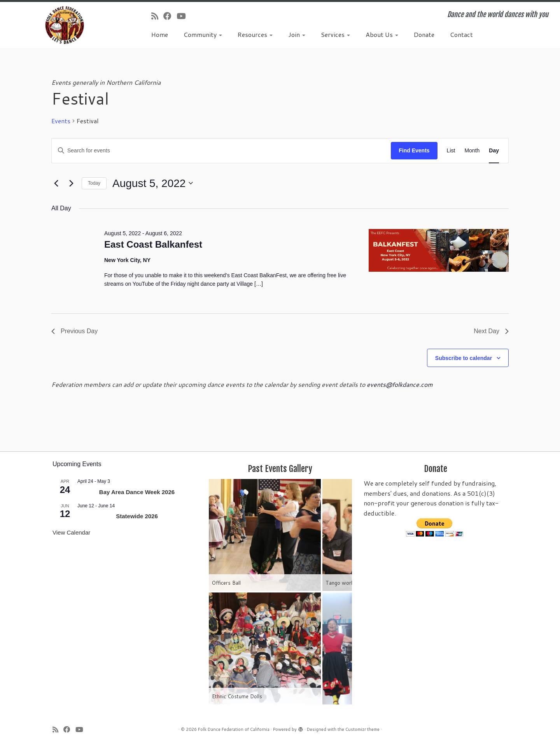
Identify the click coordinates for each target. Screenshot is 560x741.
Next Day (491, 331)
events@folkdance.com (400, 384)
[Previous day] (56, 183)
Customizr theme (362, 729)
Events (61, 121)
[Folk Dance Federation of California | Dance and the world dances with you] (65, 25)
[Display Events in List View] (451, 151)
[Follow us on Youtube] (184, 16)
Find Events (414, 150)
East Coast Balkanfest (153, 244)
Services (335, 34)
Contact (461, 34)
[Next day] (71, 183)
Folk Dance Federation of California (234, 729)
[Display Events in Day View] (494, 151)
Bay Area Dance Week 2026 (137, 492)
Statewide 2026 (137, 516)
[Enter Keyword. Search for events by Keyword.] (221, 151)
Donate (424, 34)
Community (203, 34)
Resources (255, 34)
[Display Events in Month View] (472, 151)
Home (160, 34)
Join (297, 34)
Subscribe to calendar (464, 358)
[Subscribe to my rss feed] (157, 16)
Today (94, 183)
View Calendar (71, 532)
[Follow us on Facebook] (170, 16)
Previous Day (74, 331)
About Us (382, 34)
